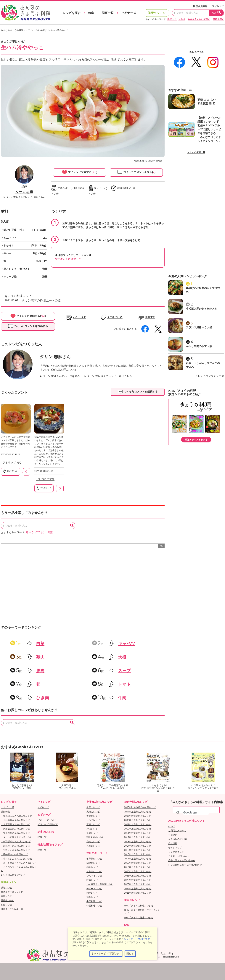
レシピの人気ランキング (13, 875)
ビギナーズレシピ (46, 820)
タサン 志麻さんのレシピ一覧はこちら (109, 376)
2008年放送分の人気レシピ (138, 820)
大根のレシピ (93, 812)
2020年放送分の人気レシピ (138, 871)
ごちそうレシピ (94, 876)
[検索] (196, 813)
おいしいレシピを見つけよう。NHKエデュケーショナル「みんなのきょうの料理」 (26, 13)
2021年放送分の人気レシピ (138, 876)
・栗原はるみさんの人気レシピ (17, 816)
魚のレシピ (92, 833)
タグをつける (115, 317)
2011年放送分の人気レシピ (138, 833)
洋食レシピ (92, 897)
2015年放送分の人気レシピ (138, 850)
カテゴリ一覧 (8, 807)
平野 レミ (172, 19)
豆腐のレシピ (93, 824)
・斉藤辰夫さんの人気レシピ (15, 829)
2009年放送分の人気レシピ (138, 824)
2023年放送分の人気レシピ (138, 884)
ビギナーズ (129, 13)
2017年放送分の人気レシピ (138, 859)
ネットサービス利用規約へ (106, 954)
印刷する (150, 317)
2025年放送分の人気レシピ (138, 893)
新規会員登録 (200, 6)
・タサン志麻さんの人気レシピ (17, 837)
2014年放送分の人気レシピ (138, 846)
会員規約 (173, 835)
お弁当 (182, 19)
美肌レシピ (7, 896)
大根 (122, 657)
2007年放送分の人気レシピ (138, 816)
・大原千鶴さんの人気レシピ (15, 824)
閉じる (130, 954)
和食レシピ (92, 893)
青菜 (50, 532)
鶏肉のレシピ (93, 842)
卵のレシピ (92, 829)
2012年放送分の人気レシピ (138, 837)
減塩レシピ (7, 888)
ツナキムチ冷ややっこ (68, 259)
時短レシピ (92, 880)
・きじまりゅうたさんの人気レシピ (19, 863)
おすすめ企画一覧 (196, 152)
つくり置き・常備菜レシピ (100, 884)
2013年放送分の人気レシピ (138, 842)
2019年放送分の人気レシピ (138, 867)
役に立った (11, 471)
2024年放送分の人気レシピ (138, 889)
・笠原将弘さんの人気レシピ (15, 833)
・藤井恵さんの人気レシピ (14, 854)
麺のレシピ (92, 867)
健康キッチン (157, 13)
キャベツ (127, 644)
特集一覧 (42, 850)
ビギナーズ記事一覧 (48, 824)
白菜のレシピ (93, 807)
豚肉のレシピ (93, 846)
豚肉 (40, 671)
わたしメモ (79, 317)
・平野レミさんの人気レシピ (15, 850)
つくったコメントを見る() (136, 172)
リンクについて (176, 852)
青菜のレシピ (93, 816)
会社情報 (173, 843)
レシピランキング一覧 (211, 376)
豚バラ (30, 532)
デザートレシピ (94, 889)
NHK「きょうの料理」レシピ (139, 906)
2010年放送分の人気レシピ (138, 829)
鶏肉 (40, 657)
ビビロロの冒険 (45, 479)
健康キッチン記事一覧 (12, 909)
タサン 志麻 (24, 192)
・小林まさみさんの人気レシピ (17, 859)
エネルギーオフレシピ (12, 892)
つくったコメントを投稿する (28, 326)
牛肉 (122, 698)
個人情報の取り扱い (178, 839)
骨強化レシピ (8, 900)
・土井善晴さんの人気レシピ (15, 820)
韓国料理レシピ (94, 906)
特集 (91, 13)
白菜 (40, 644)
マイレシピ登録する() (79, 172)
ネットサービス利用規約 (137, 939)
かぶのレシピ (93, 820)
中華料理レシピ (94, 901)
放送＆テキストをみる (196, 440)
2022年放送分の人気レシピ (138, 880)
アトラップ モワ (12, 463)
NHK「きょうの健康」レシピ (139, 918)
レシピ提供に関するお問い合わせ (185, 865)
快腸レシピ (7, 905)
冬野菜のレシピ (94, 859)
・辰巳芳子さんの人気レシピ (15, 846)
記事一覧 (108, 13)
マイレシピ (218, 6)
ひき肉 (43, 698)
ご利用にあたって (177, 831)
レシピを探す (72, 13)
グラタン (41, 532)
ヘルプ (172, 826)
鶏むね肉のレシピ (95, 837)
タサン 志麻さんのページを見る (61, 376)
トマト (124, 684)
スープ (124, 671)
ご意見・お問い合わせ (179, 856)
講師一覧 (5, 812)
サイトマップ (175, 848)
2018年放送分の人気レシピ (138, 863)
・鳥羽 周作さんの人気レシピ (16, 842)
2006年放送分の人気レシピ (138, 812)
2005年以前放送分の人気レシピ (140, 807)
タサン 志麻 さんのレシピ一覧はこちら (26, 197)
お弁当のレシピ (94, 871)
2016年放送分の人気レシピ (138, 854)
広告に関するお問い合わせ (182, 861)
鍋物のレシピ (93, 863)
